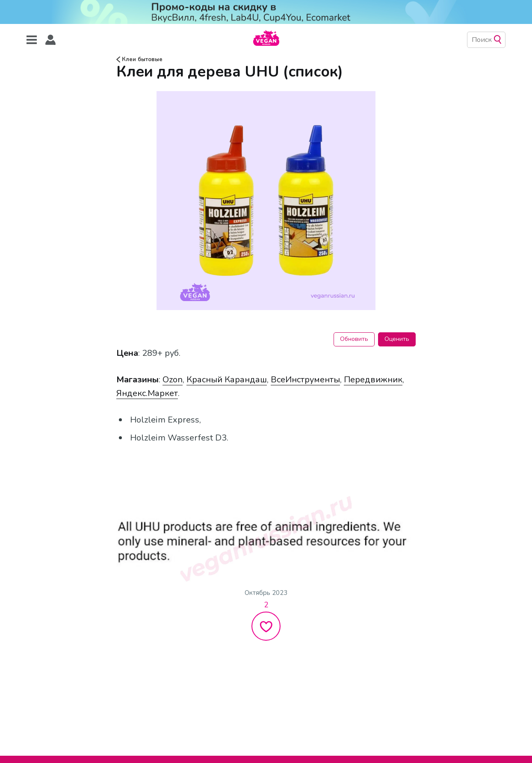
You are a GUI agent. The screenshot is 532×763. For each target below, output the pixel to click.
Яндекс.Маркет (147, 393)
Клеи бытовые (139, 59)
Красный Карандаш (227, 380)
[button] (50, 40)
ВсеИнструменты (305, 380)
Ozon (173, 380)
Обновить (354, 339)
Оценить (397, 339)
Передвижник (373, 380)
